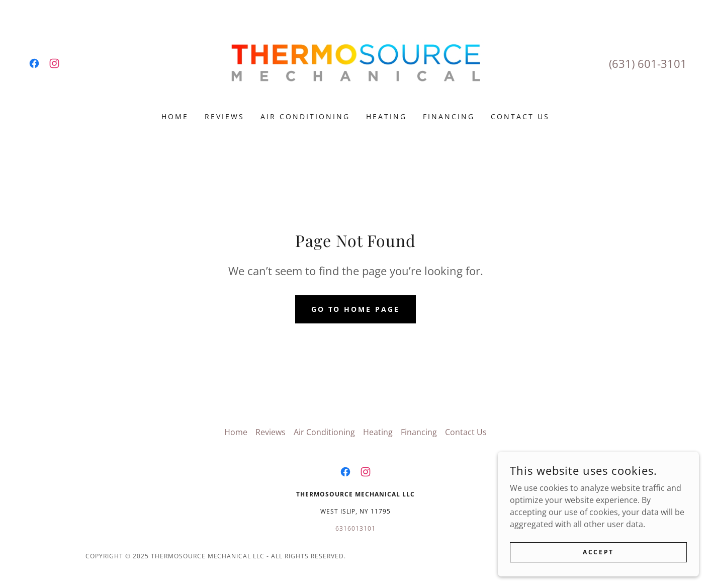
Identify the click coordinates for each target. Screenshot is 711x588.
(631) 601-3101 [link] (648, 63)
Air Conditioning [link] (305, 116)
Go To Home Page (356, 309)
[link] (34, 63)
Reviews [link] (225, 116)
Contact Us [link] (520, 116)
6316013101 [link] (355, 528)
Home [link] (175, 116)
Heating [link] (386, 116)
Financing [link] (449, 116)
